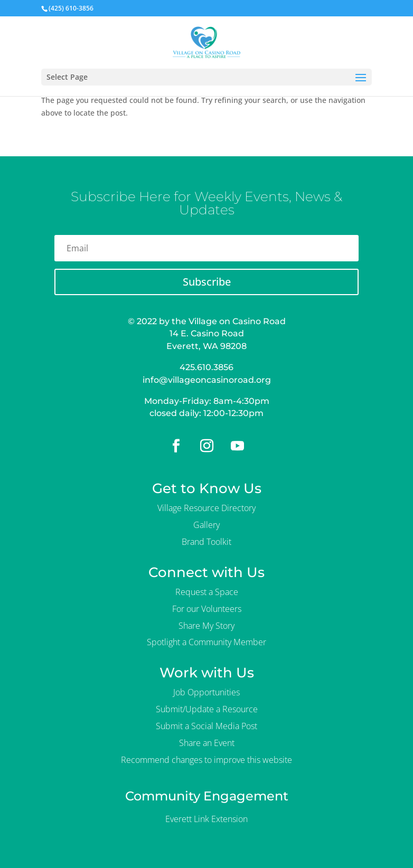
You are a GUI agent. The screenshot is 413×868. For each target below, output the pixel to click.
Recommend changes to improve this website (207, 760)
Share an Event (207, 743)
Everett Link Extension (207, 819)
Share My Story (207, 626)
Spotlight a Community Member (207, 642)
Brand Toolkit (207, 542)
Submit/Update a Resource (207, 709)
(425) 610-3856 (71, 8)
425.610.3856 (207, 367)
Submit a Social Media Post (207, 726)
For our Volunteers (207, 609)
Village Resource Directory (207, 508)
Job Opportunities (207, 692)
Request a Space (207, 592)
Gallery (207, 525)
